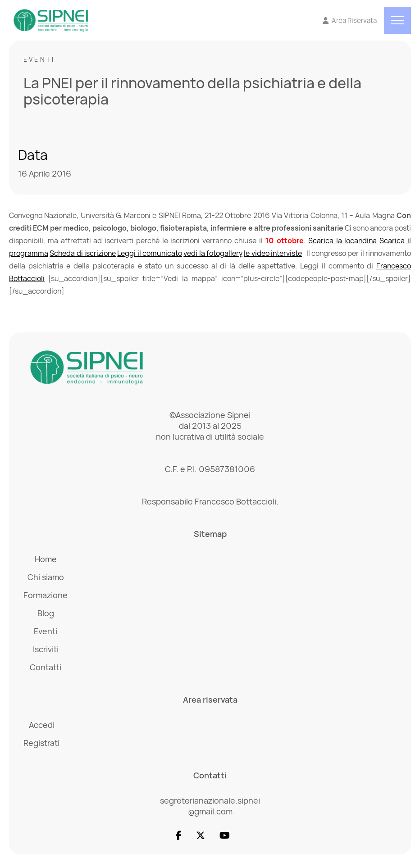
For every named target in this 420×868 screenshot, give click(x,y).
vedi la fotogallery (213, 253)
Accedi (42, 725)
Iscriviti (46, 649)
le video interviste (273, 253)
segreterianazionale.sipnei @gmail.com (210, 806)
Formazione (46, 595)
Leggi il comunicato (150, 253)
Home (46, 559)
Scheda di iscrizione (83, 253)
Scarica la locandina (343, 241)
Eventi (39, 59)
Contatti (46, 667)
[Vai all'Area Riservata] (350, 20)
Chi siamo (46, 577)
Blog (46, 613)
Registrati (41, 743)
